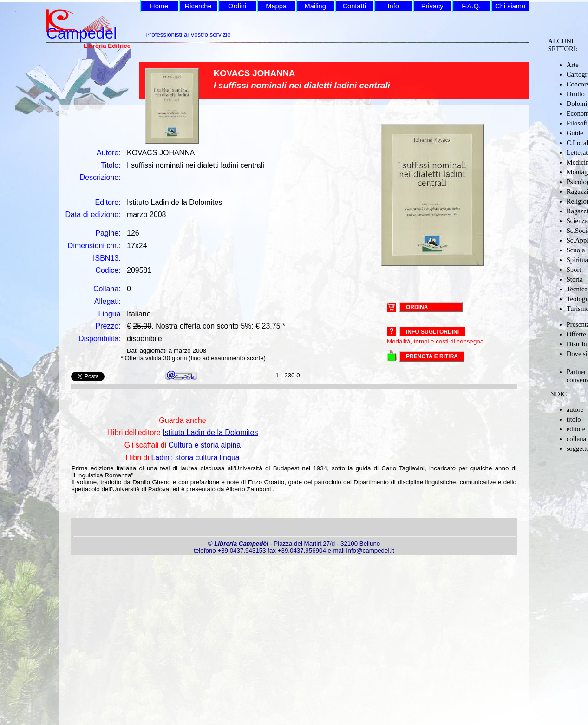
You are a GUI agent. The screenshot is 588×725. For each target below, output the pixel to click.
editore (576, 429)
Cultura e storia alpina (205, 445)
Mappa (276, 6)
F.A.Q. (471, 6)
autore (575, 409)
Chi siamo (510, 6)
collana (576, 439)
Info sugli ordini (432, 332)
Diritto (576, 94)
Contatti (354, 6)
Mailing (315, 6)
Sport (574, 270)
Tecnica (577, 289)
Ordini (237, 6)
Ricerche (198, 6)
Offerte (576, 334)
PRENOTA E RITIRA (432, 356)
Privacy (432, 6)
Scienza (577, 221)
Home (159, 6)
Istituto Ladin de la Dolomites (210, 432)
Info (393, 6)
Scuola (576, 250)
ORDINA (417, 307)
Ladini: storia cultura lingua (195, 458)
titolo (574, 419)
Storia (575, 279)
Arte (573, 65)
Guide (575, 133)
